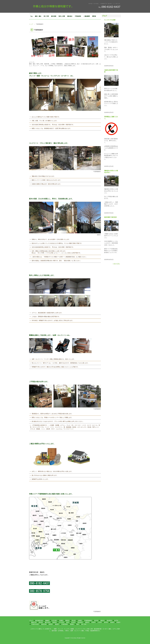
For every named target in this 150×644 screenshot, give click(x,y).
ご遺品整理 (87, 16)
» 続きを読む (116, 264)
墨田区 (67, 621)
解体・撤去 (38, 16)
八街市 (100, 622)
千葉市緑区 (65, 624)
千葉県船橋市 (88, 621)
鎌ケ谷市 (48, 622)
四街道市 (80, 622)
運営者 (94, 16)
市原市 (93, 622)
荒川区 (74, 621)
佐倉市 (112, 622)
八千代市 (61, 622)
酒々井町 (84, 624)
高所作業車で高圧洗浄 (110, 217)
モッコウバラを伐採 (110, 20)
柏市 (68, 622)
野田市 (54, 622)
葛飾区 (47, 621)
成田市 (87, 622)
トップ (31, 24)
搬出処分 (70, 16)
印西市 (118, 622)
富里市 (106, 622)
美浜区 (57, 624)
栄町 (78, 624)
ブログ (104, 16)
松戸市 (116, 621)
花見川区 (44, 624)
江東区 (61, 621)
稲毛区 (51, 624)
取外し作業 (62, 16)
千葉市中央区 (35, 624)
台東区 (80, 621)
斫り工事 (46, 16)
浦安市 (102, 621)
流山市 (41, 622)
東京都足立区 (39, 621)
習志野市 (109, 621)
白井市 (73, 622)
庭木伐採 (54, 16)
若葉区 (72, 624)
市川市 (96, 621)
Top (31, 16)
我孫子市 (34, 622)
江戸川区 (54, 621)
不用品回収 (78, 16)
